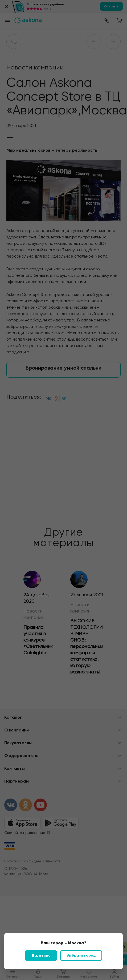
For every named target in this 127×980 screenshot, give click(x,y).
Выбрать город (81, 955)
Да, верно (41, 955)
